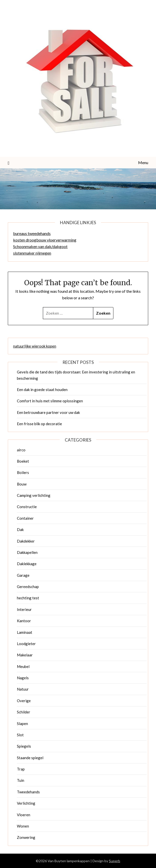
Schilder (24, 712)
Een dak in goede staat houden (42, 390)
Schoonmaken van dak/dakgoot (40, 246)
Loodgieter (26, 644)
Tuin (21, 780)
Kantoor (24, 621)
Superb (115, 861)
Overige (24, 701)
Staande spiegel (30, 758)
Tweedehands (28, 792)
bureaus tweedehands (32, 233)
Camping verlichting (34, 495)
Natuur (23, 689)
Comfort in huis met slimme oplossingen (50, 401)
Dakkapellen (27, 552)
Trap (21, 769)
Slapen (22, 724)
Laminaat (25, 632)
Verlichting (26, 803)
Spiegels (24, 746)
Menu (143, 162)
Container (25, 518)
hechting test (28, 598)
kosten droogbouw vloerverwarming (45, 240)
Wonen (23, 826)
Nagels (23, 678)
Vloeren (24, 815)
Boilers (23, 472)
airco (21, 450)
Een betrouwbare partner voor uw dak (48, 412)
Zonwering (26, 837)
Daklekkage (27, 564)
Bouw (22, 484)
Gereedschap (28, 587)
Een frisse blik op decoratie (39, 424)
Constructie (27, 507)
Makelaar (25, 655)
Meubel (23, 666)
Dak (20, 529)
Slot (20, 735)
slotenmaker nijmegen (32, 253)
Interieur (24, 609)
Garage (23, 575)
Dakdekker (26, 541)
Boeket (23, 461)
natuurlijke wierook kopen (35, 346)
